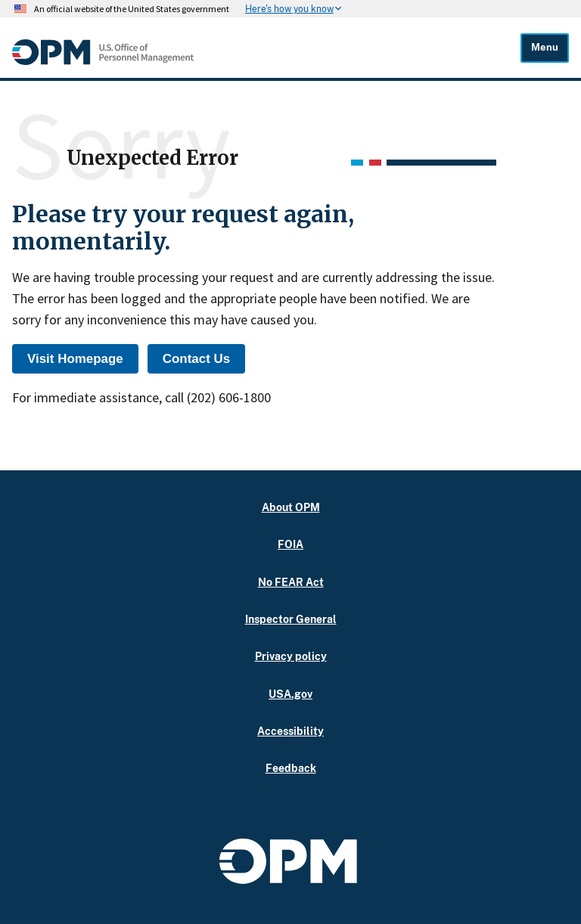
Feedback (291, 768)
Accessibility (290, 731)
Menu (545, 47)
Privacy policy (291, 656)
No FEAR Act (291, 582)
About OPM (291, 507)
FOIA (290, 544)
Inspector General (291, 619)
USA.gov (290, 694)
